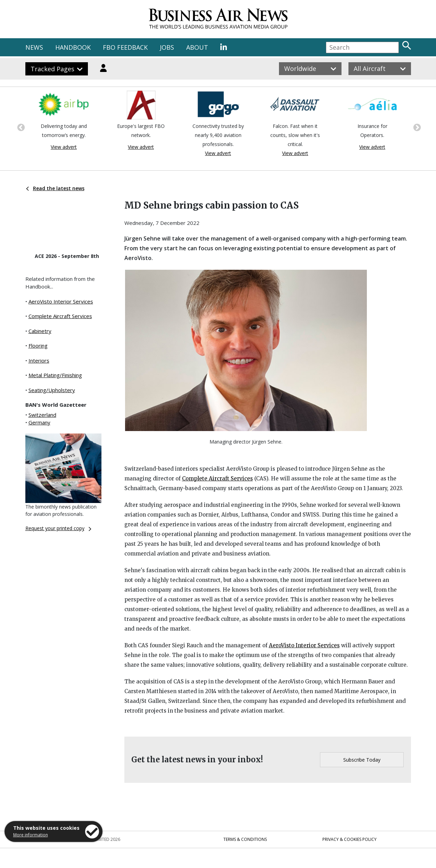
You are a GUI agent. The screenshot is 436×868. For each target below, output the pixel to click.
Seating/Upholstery (52, 390)
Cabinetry (40, 331)
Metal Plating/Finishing (55, 375)
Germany (39, 422)
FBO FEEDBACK (125, 47)
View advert (64, 147)
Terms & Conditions (245, 839)
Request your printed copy (58, 528)
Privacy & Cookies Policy (349, 839)
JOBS (167, 47)
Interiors (39, 360)
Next (416, 127)
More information (31, 835)
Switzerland (42, 415)
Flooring (38, 346)
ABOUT (197, 47)
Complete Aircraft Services (60, 316)
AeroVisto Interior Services (61, 301)
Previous (20, 127)
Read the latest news (55, 188)
